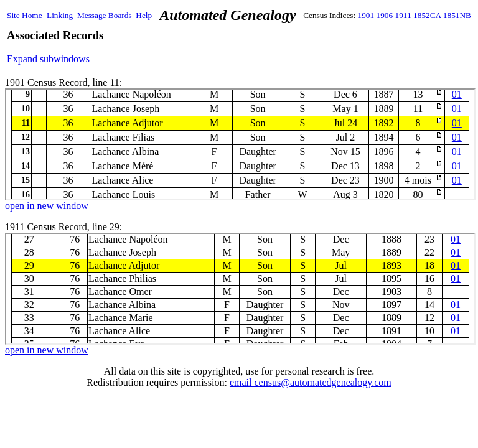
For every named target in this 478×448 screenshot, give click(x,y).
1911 (403, 15)
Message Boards (105, 15)
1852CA (427, 15)
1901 (366, 15)
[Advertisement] (326, 47)
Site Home (25, 15)
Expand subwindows (48, 59)
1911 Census (240, 289)
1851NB (457, 15)
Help (144, 15)
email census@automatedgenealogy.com (311, 382)
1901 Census (240, 144)
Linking (60, 15)
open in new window (47, 206)
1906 (385, 15)
